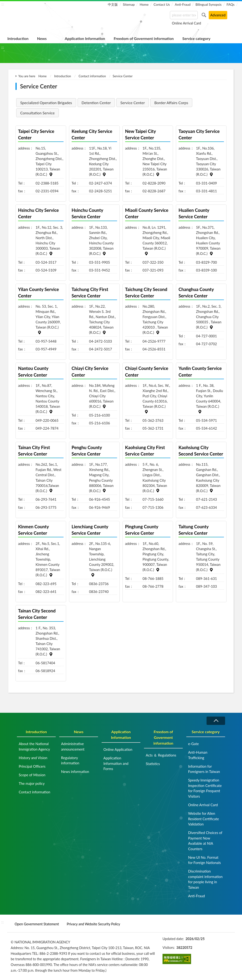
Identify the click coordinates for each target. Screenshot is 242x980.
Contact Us (162, 4)
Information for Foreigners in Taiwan (204, 769)
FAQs (231, 4)
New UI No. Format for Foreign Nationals (204, 860)
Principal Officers (32, 766)
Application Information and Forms (116, 763)
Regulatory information (70, 760)
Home (144, 4)
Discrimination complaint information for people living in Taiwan (205, 879)
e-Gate (193, 744)
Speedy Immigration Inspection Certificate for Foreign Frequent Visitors (205, 788)
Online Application (118, 749)
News (42, 38)
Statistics (153, 764)
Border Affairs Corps (171, 103)
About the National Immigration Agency (34, 746)
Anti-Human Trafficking (198, 755)
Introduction (18, 38)
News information (75, 771)
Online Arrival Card (186, 23)
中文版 (113, 4)
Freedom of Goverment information (144, 38)
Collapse (216, 721)
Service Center (133, 103)
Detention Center (96, 103)
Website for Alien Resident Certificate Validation (203, 819)
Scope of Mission (32, 775)
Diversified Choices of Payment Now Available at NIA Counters (205, 841)
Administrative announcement (73, 746)
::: (3, 4)
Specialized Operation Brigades (46, 103)
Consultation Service (37, 113)
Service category (196, 38)
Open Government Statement (37, 924)
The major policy (32, 783)
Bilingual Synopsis (208, 4)
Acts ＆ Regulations (161, 755)
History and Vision (33, 758)
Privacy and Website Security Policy (94, 924)
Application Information (85, 38)
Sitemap (129, 4)
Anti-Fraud (183, 4)
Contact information (92, 76)
